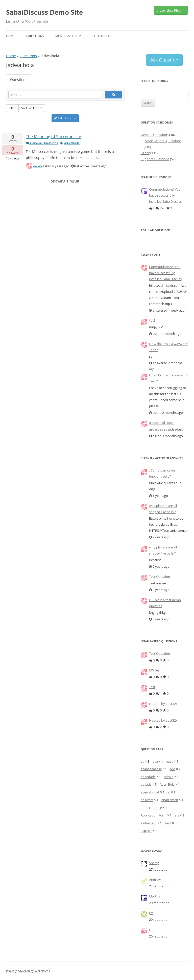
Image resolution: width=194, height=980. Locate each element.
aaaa (170, 761)
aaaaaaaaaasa (151, 769)
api (143, 808)
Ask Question (65, 118)
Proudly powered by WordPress (28, 971)
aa (142, 761)
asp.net (146, 831)
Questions (35, 36)
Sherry (154, 863)
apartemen (170, 800)
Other (145, 153)
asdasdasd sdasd (162, 423)
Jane (152, 930)
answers (147, 800)
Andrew (155, 880)
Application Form (154, 815)
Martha (155, 896)
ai (169, 792)
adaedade (148, 777)
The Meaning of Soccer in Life (53, 137)
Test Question (160, 577)
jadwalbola (70, 143)
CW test (155, 670)
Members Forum (68, 36)
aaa (155, 761)
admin (169, 777)
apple (158, 808)
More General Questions (163, 141)
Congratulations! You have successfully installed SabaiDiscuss (165, 195)
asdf (168, 823)
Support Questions (155, 159)
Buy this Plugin (171, 10)
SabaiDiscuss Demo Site (44, 12)
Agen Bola (167, 784)
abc (173, 769)
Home (11, 36)
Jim (151, 913)
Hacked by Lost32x (163, 704)
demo (38, 166)
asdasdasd (149, 823)
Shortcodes (102, 36)
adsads (146, 784)
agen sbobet (150, 792)
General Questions (42, 143)
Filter (12, 108)
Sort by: (32, 108)
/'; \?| (153, 320)
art (177, 815)
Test (152, 687)
